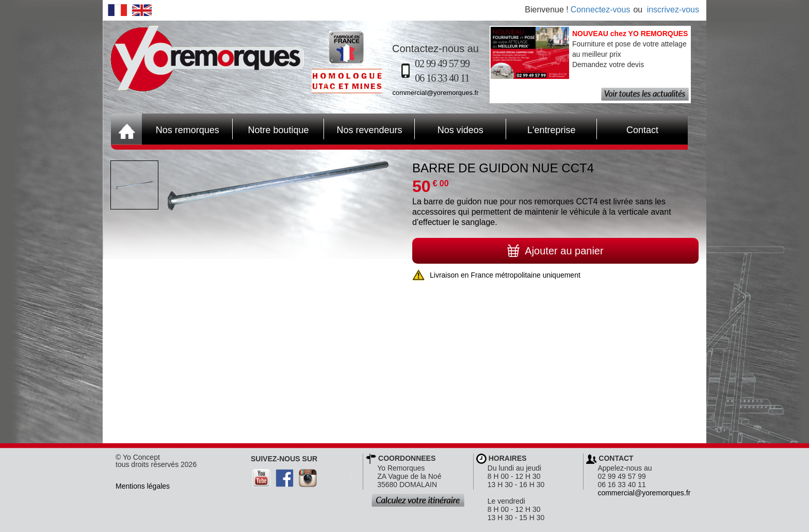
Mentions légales (143, 486)
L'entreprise (541, 129)
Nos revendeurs (363, 129)
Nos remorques (188, 130)
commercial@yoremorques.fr (435, 93)
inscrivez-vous (673, 10)
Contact (628, 129)
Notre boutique (271, 129)
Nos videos (449, 129)
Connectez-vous (601, 10)
